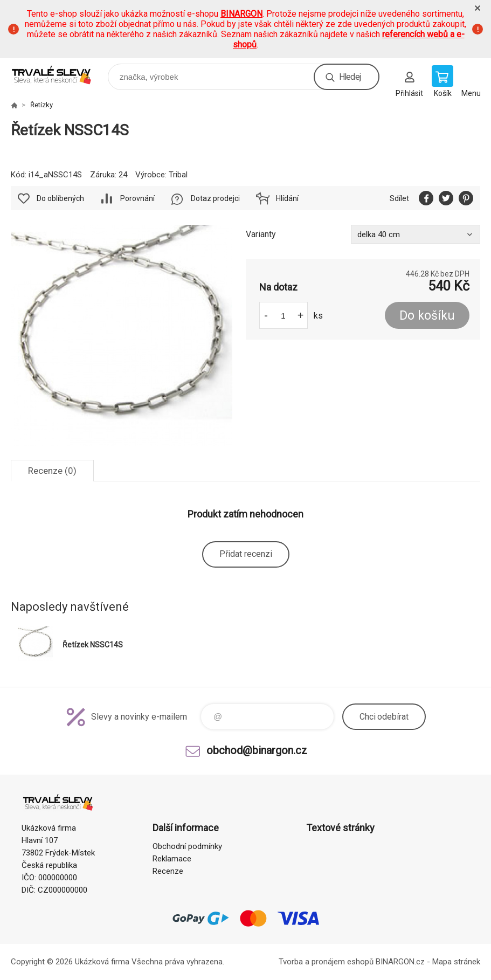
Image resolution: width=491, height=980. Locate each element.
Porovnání (137, 198)
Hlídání (287, 198)
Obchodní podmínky (187, 846)
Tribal (178, 175)
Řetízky (42, 105)
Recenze (168, 871)
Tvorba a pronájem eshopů (326, 962)
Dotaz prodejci (215, 198)
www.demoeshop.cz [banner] (58, 74)
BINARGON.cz (400, 962)
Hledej (350, 77)
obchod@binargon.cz (257, 750)
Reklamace (172, 859)
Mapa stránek (456, 962)
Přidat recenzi (246, 554)
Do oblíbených (60, 198)
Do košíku (427, 316)
